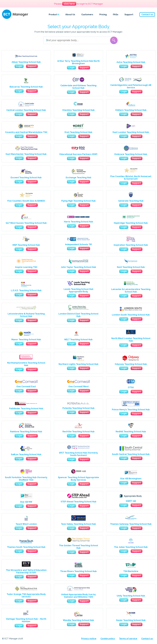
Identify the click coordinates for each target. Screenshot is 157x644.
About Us (70, 15)
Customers (87, 15)
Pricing (103, 15)
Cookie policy (108, 639)
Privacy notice (89, 639)
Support (129, 15)
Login (19, 66)
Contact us (147, 15)
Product (54, 15)
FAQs (116, 15)
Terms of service (128, 639)
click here (69, 4)
